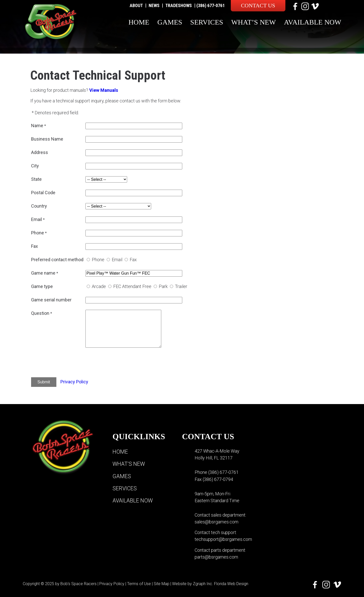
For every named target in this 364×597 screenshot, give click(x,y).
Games (170, 22)
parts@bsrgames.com (216, 556)
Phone (98, 260)
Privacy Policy (74, 382)
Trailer (181, 286)
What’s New (254, 22)
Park (163, 286)
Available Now (313, 22)
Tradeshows (179, 5)
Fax (133, 260)
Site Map (162, 583)
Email (117, 260)
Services (207, 22)
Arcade (99, 286)
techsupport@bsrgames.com (223, 539)
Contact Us (258, 5)
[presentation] (124, 363)
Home (139, 22)
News (154, 5)
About (136, 5)
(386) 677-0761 (211, 5)
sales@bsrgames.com (217, 522)
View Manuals (104, 90)
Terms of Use (139, 583)
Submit (44, 382)
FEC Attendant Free (132, 286)
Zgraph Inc (202, 583)
